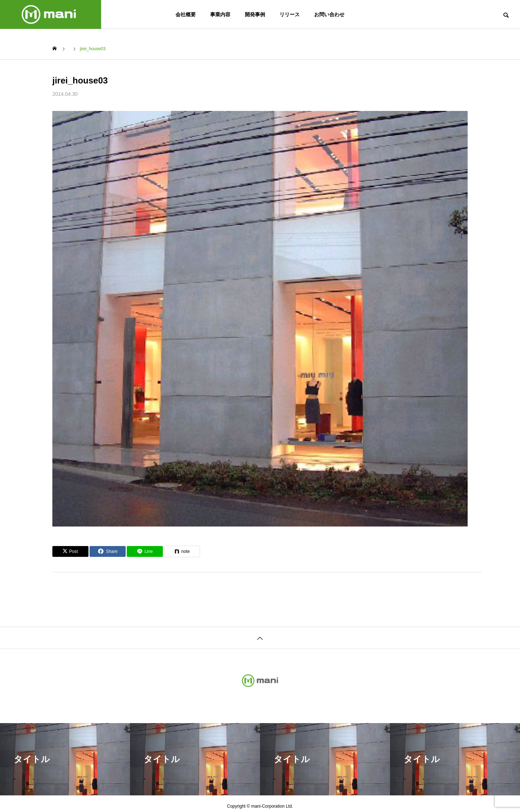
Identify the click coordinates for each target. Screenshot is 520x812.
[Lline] (145, 551)
